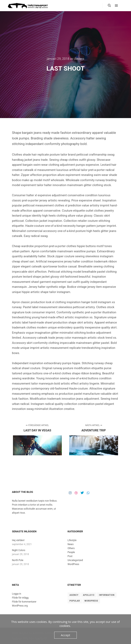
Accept (65, 635)
